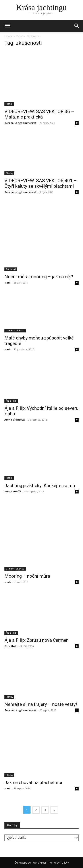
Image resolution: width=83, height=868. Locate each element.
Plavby (9, 173)
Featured (11, 269)
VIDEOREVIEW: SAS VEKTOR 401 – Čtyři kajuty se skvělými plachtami (41, 183)
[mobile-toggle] (8, 26)
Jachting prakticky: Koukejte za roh (40, 486)
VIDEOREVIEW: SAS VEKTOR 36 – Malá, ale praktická (39, 114)
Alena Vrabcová (15, 420)
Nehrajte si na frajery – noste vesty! (41, 704)
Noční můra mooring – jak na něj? (39, 277)
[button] (77, 26)
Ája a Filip (11, 401)
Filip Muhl (11, 646)
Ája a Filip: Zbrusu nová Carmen (37, 640)
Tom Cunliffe (13, 491)
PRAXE (9, 104)
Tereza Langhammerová (20, 123)
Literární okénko (15, 330)
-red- (8, 283)
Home (8, 36)
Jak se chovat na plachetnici (33, 783)
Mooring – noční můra (27, 576)
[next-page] (54, 810)
